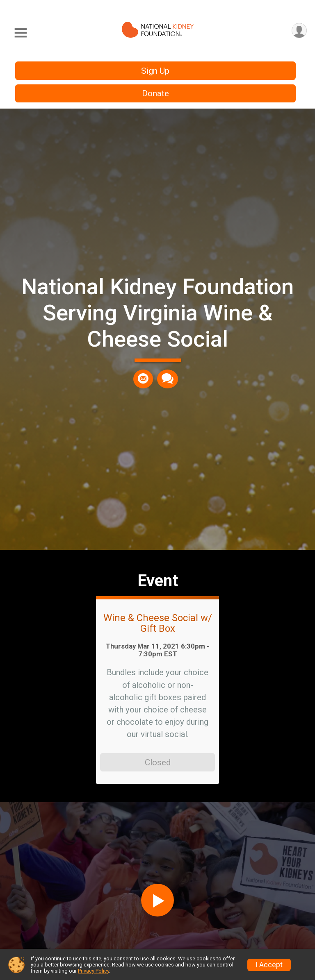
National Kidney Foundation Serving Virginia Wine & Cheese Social (157, 313)
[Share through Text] (168, 379)
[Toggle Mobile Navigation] (21, 33)
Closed (158, 762)
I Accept (269, 965)
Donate (155, 93)
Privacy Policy (94, 971)
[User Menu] (299, 31)
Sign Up (155, 71)
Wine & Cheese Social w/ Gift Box (158, 623)
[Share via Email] (143, 379)
